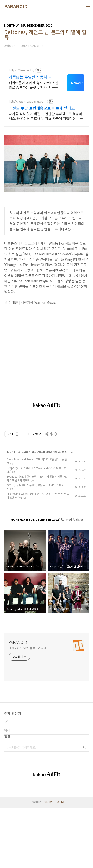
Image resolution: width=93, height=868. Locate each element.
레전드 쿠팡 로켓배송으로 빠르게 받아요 (42, 108)
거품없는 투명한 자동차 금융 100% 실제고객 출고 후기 (32, 77)
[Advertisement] (46, 449)
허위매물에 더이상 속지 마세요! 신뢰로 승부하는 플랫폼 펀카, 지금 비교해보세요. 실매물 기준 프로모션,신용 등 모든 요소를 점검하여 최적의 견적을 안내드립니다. (33, 85)
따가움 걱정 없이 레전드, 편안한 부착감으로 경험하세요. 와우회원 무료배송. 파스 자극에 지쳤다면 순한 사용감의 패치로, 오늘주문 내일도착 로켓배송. (46, 116)
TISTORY (47, 862)
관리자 (61, 862)
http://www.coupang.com (28, 101)
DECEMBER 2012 (41, 512)
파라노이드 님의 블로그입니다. (28, 708)
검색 (84, 807)
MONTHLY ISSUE (18, 512)
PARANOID (16, 6)
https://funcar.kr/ (22, 70)
